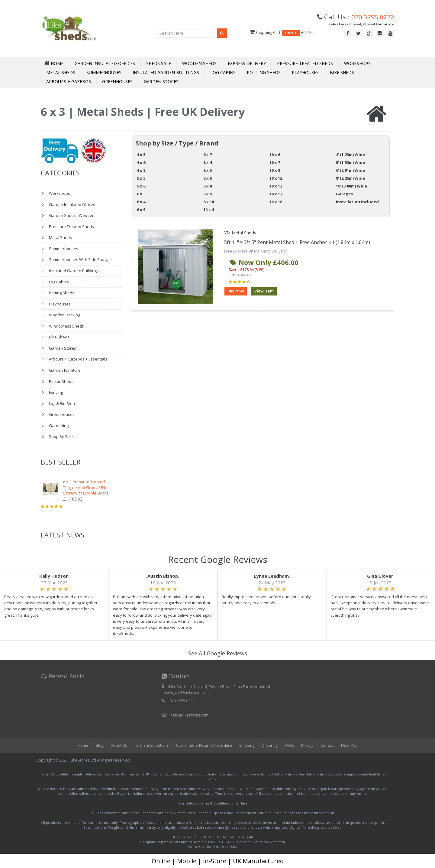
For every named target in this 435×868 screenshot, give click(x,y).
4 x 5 (141, 155)
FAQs (291, 745)
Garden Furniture (64, 370)
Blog (95, 745)
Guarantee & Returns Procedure (203, 745)
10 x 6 (275, 155)
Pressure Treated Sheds (305, 63)
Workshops (357, 63)
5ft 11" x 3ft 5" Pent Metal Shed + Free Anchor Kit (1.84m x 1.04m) (297, 242)
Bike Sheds (342, 72)
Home (79, 745)
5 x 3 (141, 178)
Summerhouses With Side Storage (80, 259)
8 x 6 (208, 178)
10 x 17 (276, 194)
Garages (344, 194)
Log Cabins (223, 72)
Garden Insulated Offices (105, 63)
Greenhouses (117, 82)
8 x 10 (209, 202)
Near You (353, 745)
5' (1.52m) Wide (350, 162)
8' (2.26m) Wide (350, 178)
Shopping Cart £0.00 (276, 33)
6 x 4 (141, 202)
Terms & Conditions (148, 745)
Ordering (271, 745)
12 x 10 (276, 202)
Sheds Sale (159, 63)
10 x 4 (209, 210)
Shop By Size (60, 436)
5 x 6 (141, 186)
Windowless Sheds (66, 326)
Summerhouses (104, 72)
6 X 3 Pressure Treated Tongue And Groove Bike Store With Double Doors (86, 487)
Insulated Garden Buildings (166, 72)
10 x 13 (276, 186)
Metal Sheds (61, 72)
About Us (115, 745)
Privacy (310, 745)
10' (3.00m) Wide (351, 186)
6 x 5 (141, 210)
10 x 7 (275, 162)
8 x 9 (208, 194)
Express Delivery (247, 63)
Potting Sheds (264, 72)
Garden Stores (161, 82)
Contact (331, 745)
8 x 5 (208, 170)
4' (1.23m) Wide (350, 155)
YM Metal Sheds (242, 233)
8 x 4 (208, 162)
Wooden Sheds (199, 63)
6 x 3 (141, 194)
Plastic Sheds (61, 381)
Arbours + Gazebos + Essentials (78, 359)
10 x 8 (275, 170)
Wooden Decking (64, 315)
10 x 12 (276, 178)
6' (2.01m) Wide (350, 170)
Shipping (248, 745)
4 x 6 (141, 162)
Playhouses (305, 72)
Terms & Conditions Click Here (224, 803)
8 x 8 (208, 186)
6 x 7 (208, 155)
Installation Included (357, 202)
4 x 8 (141, 170)
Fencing (55, 392)
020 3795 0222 (371, 17)
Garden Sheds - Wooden (71, 215)
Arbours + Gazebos (69, 82)
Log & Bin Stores (63, 403)
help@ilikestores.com (190, 715)
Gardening (58, 426)
